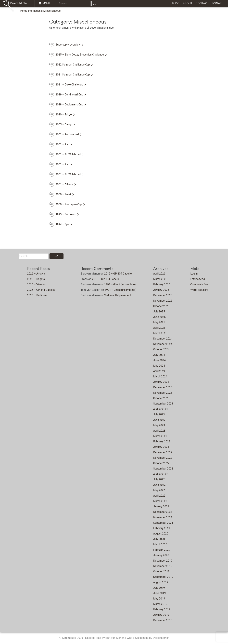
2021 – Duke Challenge (69, 85)
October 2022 (161, 463)
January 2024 (161, 382)
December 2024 (163, 339)
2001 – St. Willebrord (68, 174)
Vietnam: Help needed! (118, 295)
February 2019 (162, 609)
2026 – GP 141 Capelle (41, 290)
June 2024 (159, 360)
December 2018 (163, 620)
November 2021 (163, 517)
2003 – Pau (62, 144)
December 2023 (163, 387)
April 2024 (159, 371)
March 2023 (160, 436)
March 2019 (160, 604)
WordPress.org (199, 290)
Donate (217, 3)
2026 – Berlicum (37, 295)
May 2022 (159, 490)
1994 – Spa (62, 224)
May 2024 (159, 366)
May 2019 (159, 599)
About (188, 3)
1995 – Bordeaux (66, 214)
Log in (194, 274)
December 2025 (163, 295)
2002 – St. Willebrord (68, 154)
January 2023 (161, 447)
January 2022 (161, 506)
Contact (202, 3)
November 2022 (163, 458)
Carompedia (70, 638)
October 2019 (161, 571)
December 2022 (163, 452)
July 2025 (159, 312)
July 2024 (159, 355)
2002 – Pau (62, 164)
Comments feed (200, 284)
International (35, 11)
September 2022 (163, 469)
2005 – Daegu (64, 124)
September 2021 (163, 523)
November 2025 (163, 301)
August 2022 (161, 474)
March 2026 (160, 279)
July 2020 (159, 539)
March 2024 (160, 376)
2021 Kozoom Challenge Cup (73, 75)
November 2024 (163, 344)
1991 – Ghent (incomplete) (120, 284)
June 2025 (159, 317)
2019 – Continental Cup (69, 95)
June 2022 (159, 485)
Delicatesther (161, 638)
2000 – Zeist (63, 194)
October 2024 (161, 349)
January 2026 (161, 290)
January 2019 (161, 615)
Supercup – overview (68, 45)
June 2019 (159, 593)
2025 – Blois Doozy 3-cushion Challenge (80, 55)
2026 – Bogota (36, 279)
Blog (176, 3)
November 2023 (163, 393)
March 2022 (160, 501)
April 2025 (159, 328)
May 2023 (159, 425)
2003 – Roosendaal (67, 134)
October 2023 (161, 398)
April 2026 (159, 274)
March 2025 (160, 333)
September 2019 (163, 577)
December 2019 (163, 561)
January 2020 (161, 555)
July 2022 (159, 479)
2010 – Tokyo (64, 114)
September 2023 (163, 404)
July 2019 (159, 588)
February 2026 (162, 284)
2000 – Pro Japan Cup (69, 204)
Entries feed (198, 279)
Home (24, 11)
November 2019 (163, 566)
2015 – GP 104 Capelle (118, 274)
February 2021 (162, 528)
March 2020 (160, 544)
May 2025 (159, 322)
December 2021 (163, 512)
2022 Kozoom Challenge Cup (73, 65)
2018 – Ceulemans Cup (69, 105)
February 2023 (162, 441)
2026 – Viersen (36, 284)
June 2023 (159, 420)
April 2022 (159, 496)
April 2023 (159, 431)
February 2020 (162, 550)
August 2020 (161, 534)
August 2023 (161, 409)
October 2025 (161, 306)
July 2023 (159, 414)
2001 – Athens (64, 184)
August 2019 (161, 582)
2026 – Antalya (36, 274)
